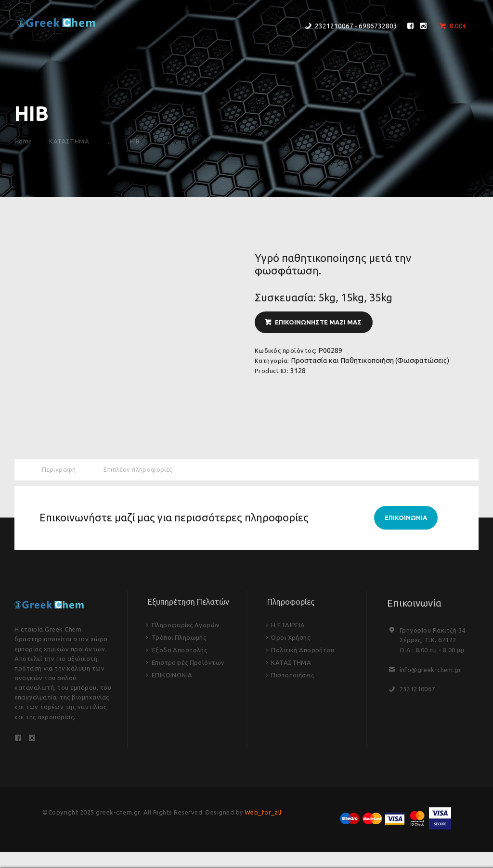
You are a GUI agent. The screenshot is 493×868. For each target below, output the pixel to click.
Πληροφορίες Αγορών (186, 626)
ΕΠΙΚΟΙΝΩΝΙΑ (172, 676)
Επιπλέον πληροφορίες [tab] (139, 469)
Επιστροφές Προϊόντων (188, 663)
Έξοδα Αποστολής (180, 651)
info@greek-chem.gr (431, 670)
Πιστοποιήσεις (293, 676)
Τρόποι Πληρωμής (179, 638)
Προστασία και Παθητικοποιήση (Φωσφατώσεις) (370, 360)
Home (23, 141)
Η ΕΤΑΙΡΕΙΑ (288, 626)
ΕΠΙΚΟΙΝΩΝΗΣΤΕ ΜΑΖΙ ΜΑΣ (318, 322)
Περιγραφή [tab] (59, 469)
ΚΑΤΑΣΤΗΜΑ (71, 141)
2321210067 (418, 689)
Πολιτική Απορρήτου (303, 651)
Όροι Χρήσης (291, 638)
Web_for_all (263, 814)
